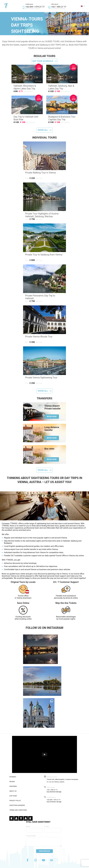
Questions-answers (17, 805)
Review (12, 782)
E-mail (47, 826)
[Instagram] (36, 861)
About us (13, 791)
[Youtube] (44, 861)
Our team (13, 796)
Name (28, 826)
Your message (31, 836)
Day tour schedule (43, 61)
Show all (43, 130)
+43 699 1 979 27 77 (35, 7)
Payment (13, 777)
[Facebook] (28, 861)
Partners (13, 786)
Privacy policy (15, 801)
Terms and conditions (18, 810)
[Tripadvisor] (52, 861)
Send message (44, 851)
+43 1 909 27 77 (59, 7)
